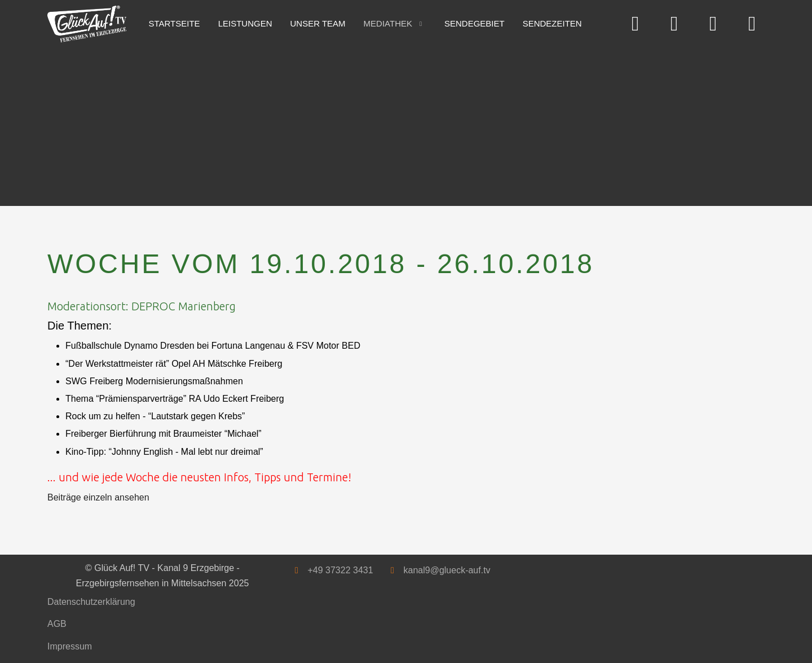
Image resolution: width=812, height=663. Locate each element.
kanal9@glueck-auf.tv (447, 570)
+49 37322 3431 (340, 570)
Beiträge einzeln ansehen (98, 497)
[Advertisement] (386, 121)
